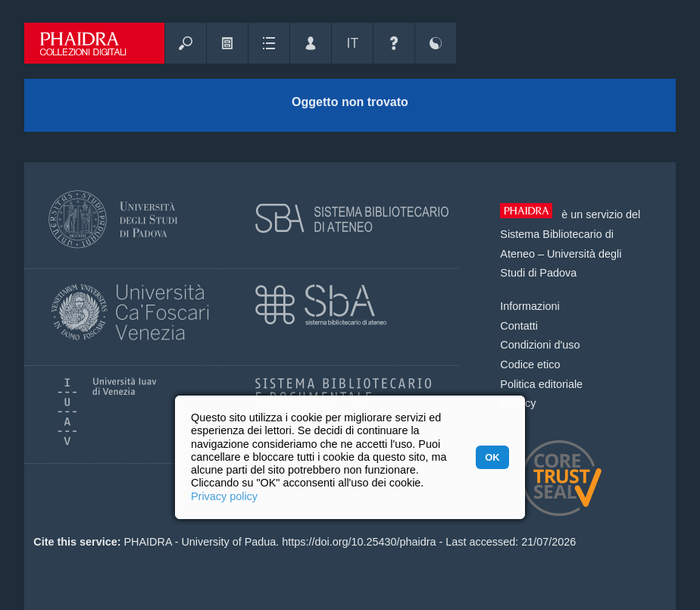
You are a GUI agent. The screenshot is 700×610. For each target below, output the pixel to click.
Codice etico (530, 364)
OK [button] (492, 457)
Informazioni (530, 306)
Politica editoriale (541, 384)
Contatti (519, 326)
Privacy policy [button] (224, 496)
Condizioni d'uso (540, 345)
